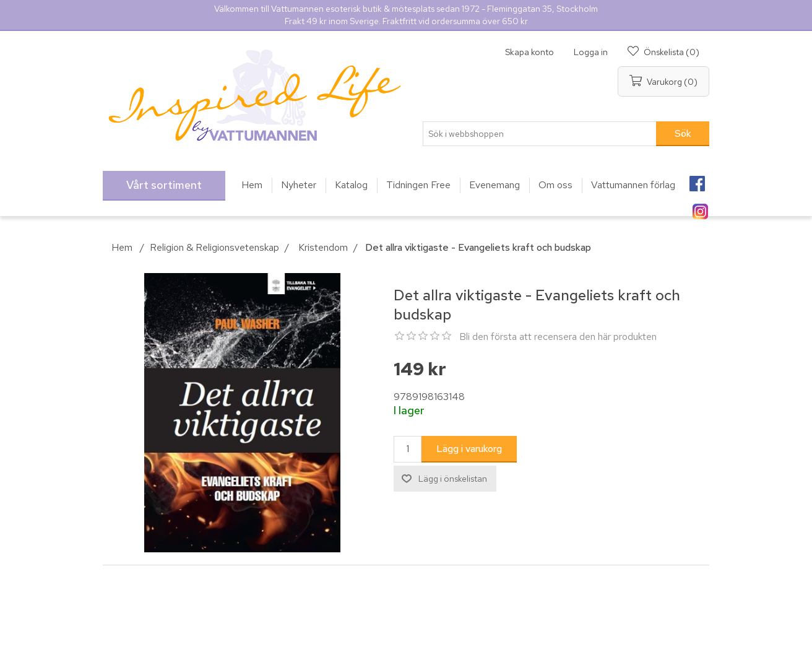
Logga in (591, 52)
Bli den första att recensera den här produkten (558, 337)
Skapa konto (529, 52)
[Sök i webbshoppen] (540, 134)
